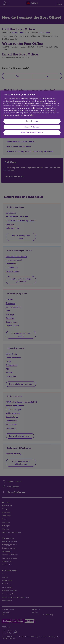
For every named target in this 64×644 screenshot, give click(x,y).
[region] (32, 114)
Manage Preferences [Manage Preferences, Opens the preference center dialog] (32, 127)
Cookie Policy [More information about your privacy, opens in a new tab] (29, 115)
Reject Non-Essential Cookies (32, 133)
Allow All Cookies (32, 121)
